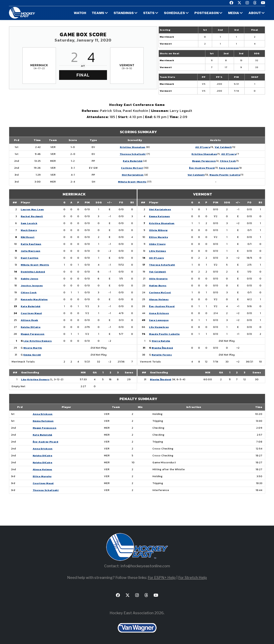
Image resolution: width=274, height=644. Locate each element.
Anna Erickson (159, 313)
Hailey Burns (158, 286)
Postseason (206, 13)
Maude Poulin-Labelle (225, 175)
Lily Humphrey (159, 327)
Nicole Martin (33, 348)
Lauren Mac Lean (33, 209)
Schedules (174, 13)
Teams (97, 13)
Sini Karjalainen (131, 175)
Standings (123, 13)
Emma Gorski (32, 355)
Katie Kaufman (31, 244)
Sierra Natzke (162, 341)
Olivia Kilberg (159, 230)
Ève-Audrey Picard (200, 168)
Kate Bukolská (131, 161)
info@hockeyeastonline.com (145, 566)
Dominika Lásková (33, 272)
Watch (79, 13)
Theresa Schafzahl (131, 154)
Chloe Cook (228, 161)
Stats (148, 13)
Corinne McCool (130, 168)
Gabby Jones (30, 279)
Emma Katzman (160, 216)
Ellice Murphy (159, 237)
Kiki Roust (28, 237)
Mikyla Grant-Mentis (130, 182)
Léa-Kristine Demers (38, 341)
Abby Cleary (158, 244)
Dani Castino (30, 258)
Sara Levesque (229, 168)
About (255, 13)
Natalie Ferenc (163, 355)
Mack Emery (29, 230)
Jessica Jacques (32, 286)
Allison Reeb (30, 320)
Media (234, 13)
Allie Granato (159, 279)
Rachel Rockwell (32, 216)
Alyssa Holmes (159, 299)
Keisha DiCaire (31, 327)
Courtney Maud (32, 313)
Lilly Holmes (158, 251)
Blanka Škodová (163, 348)
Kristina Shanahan (131, 147)
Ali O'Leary (202, 147)
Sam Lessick (29, 223)
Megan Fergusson (203, 161)
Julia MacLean (31, 251)
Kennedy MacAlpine (35, 299)
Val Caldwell (223, 147)
